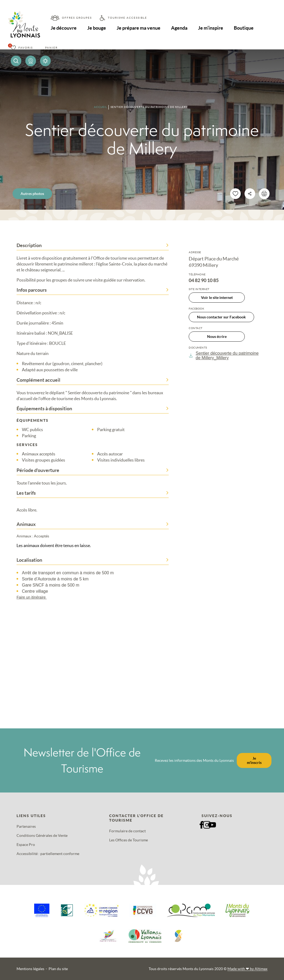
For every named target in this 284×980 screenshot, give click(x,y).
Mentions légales (30, 969)
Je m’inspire (211, 28)
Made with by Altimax (247, 969)
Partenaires (26, 826)
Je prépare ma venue (139, 28)
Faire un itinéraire (34, 597)
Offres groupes (77, 18)
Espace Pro (26, 845)
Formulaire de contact (127, 831)
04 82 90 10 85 (204, 280)
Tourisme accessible (127, 18)
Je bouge (97, 28)
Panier (51, 48)
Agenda (179, 28)
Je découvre (64, 28)
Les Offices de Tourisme (129, 840)
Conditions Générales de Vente (42, 835)
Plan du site (58, 969)
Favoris (26, 48)
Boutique (244, 28)
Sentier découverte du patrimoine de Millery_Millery (224, 356)
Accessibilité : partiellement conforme (48, 854)
